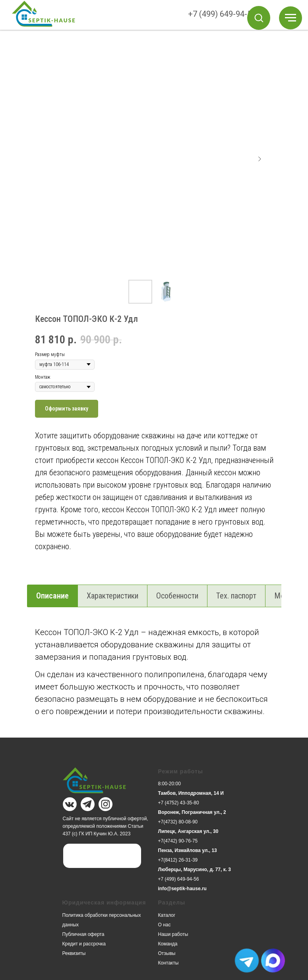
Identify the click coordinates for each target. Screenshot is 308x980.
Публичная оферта (83, 934)
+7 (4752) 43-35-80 (179, 803)
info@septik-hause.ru (182, 889)
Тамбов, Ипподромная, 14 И (191, 793)
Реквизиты (74, 953)
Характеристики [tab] (112, 596)
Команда (168, 944)
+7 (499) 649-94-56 (222, 14)
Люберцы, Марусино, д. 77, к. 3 (195, 870)
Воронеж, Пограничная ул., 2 (192, 812)
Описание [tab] (52, 596)
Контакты (169, 963)
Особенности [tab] (177, 596)
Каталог (167, 915)
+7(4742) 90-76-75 (178, 841)
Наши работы (173, 934)
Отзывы (167, 953)
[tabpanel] (154, 680)
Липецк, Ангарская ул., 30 (188, 831)
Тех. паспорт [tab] (236, 596)
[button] (259, 17)
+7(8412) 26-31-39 (178, 860)
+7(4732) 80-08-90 (178, 822)
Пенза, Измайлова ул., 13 (188, 850)
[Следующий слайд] (260, 159)
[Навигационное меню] (291, 18)
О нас (165, 925)
